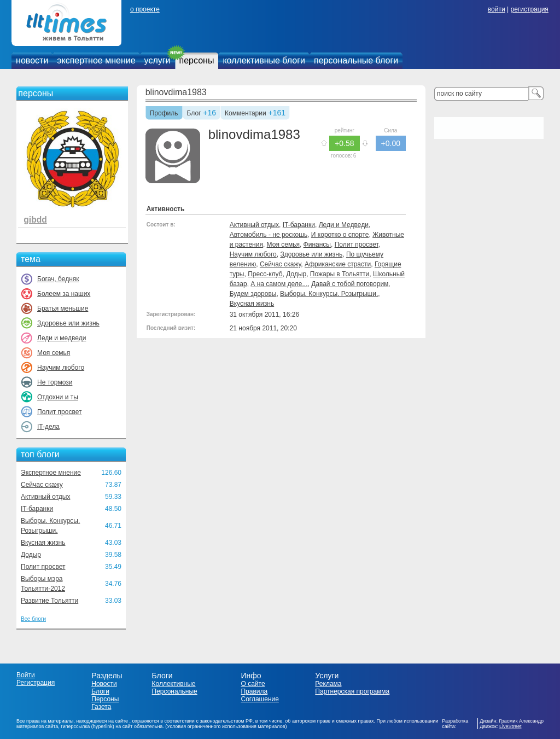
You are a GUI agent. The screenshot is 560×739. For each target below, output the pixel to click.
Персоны (105, 699)
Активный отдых (45, 497)
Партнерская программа (352, 691)
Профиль (164, 114)
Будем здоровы (253, 294)
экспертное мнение (96, 60)
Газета (101, 707)
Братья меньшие (63, 309)
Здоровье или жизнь (68, 323)
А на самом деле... (279, 284)
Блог (194, 114)
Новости (104, 684)
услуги (157, 60)
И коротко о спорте (340, 235)
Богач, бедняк (58, 279)
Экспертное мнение (51, 473)
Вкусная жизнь (43, 543)
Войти (26, 675)
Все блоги (33, 619)
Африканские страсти (338, 264)
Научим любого (61, 368)
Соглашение (259, 699)
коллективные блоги (264, 60)
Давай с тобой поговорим (350, 284)
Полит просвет (59, 412)
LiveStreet (511, 726)
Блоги (100, 691)
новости (32, 60)
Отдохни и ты (58, 397)
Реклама (328, 684)
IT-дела (48, 427)
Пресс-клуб (265, 274)
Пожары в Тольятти (340, 274)
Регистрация (36, 683)
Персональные (175, 691)
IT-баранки (37, 509)
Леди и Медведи (344, 225)
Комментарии (246, 114)
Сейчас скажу (42, 485)
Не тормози (55, 382)
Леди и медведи (62, 338)
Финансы (317, 245)
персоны (197, 60)
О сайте (253, 684)
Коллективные (174, 684)
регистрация (529, 9)
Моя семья (54, 353)
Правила (254, 691)
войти (497, 9)
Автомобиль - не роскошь (269, 235)
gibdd (35, 220)
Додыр (31, 555)
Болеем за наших (64, 294)
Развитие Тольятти (49, 601)
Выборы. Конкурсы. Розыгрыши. (329, 294)
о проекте (145, 9)
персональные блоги (356, 60)
